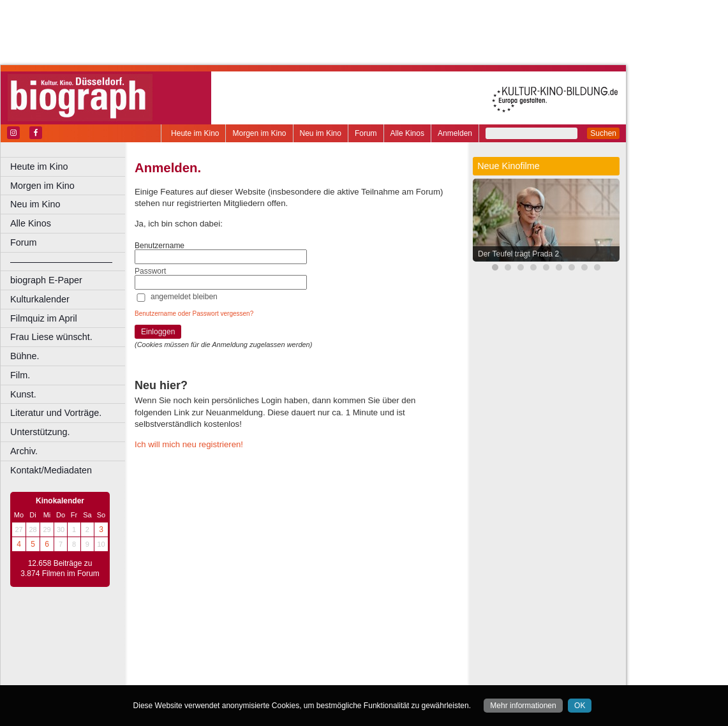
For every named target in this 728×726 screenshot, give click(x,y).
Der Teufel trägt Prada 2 (518, 254)
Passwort (150, 271)
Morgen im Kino (259, 133)
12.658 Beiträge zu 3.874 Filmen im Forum (60, 568)
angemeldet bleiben (184, 297)
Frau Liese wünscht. (51, 337)
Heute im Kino (195, 133)
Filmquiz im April (44, 318)
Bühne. (25, 356)
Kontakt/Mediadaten (51, 470)
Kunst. (23, 394)
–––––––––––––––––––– (61, 262)
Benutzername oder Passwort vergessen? (194, 314)
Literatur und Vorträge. (56, 413)
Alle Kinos (407, 133)
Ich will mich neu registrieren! (189, 444)
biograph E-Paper (46, 280)
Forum (366, 133)
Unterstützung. (40, 432)
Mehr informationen (523, 706)
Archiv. (24, 451)
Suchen (603, 133)
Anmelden (455, 133)
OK (580, 706)
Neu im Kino (321, 133)
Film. (20, 375)
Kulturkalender (40, 299)
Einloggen (158, 332)
